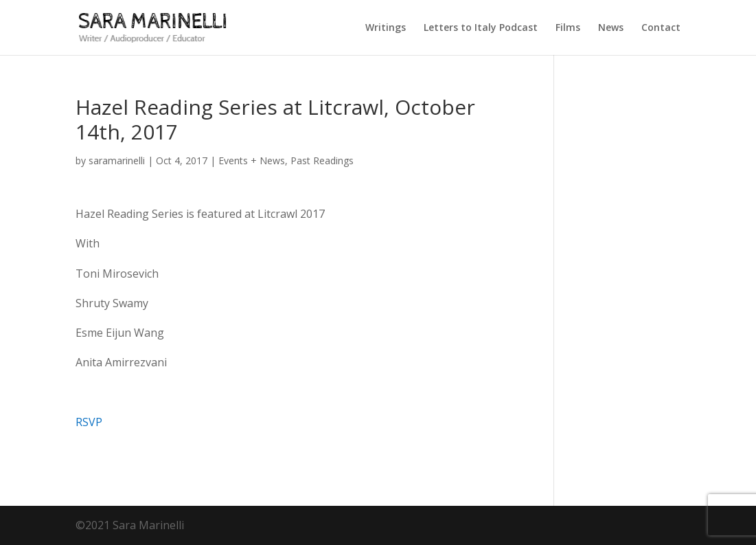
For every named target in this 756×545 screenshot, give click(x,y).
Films (568, 28)
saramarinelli (117, 160)
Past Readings (322, 160)
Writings (386, 28)
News (611, 28)
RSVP (89, 422)
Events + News (252, 160)
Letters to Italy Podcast (481, 28)
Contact (661, 28)
